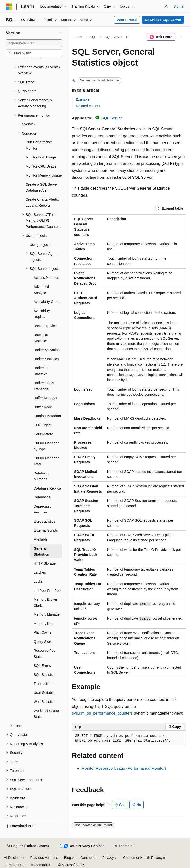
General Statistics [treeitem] (41, 551)
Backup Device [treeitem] (45, 326)
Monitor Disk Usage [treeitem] (41, 157)
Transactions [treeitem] (44, 684)
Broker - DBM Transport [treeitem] (44, 386)
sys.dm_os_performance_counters (102, 713)
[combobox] (34, 43)
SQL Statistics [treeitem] (44, 675)
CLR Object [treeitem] (43, 425)
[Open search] (166, 7)
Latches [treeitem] (40, 572)
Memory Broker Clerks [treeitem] (46, 602)
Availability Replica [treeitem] (42, 314)
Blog (68, 858)
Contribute (88, 858)
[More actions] (182, 37)
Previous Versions (44, 858)
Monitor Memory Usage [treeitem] (44, 175)
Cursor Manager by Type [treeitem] (46, 446)
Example (83, 99)
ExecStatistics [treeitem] (44, 521)
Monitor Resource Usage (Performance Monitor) (124, 768)
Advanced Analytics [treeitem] (41, 290)
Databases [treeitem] (42, 497)
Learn (77, 37)
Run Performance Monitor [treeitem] (39, 145)
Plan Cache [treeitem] (43, 632)
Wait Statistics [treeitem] (44, 702)
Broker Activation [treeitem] (47, 350)
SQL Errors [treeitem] (42, 666)
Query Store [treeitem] (43, 642)
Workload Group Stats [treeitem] (46, 714)
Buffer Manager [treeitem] (46, 398)
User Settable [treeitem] (44, 693)
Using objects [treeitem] (40, 245)
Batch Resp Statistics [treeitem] (43, 338)
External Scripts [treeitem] (46, 530)
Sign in (179, 6)
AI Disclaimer (14, 858)
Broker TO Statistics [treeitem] (42, 371)
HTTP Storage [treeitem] (45, 563)
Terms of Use (14, 865)
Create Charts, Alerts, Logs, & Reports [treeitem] (42, 203)
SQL (93, 37)
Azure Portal (127, 20)
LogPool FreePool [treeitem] (47, 591)
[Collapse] (61, 33)
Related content (88, 106)
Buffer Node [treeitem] (43, 407)
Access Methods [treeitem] (46, 278)
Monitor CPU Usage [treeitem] (41, 166)
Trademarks (39, 865)
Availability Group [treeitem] (47, 302)
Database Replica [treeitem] (47, 488)
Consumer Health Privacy (143, 858)
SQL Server (114, 37)
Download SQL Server (163, 20)
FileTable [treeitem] (41, 539)
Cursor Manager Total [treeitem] (46, 461)
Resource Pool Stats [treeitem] (45, 654)
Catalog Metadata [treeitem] (47, 416)
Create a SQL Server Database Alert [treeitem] (42, 187)
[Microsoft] (9, 7)
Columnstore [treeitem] (43, 434)
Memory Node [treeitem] (45, 624)
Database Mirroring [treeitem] (41, 476)
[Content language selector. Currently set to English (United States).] (28, 846)
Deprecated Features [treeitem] (43, 509)
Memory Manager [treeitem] (47, 614)
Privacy (108, 858)
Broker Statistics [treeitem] (46, 359)
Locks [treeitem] (38, 581)
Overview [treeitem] (29, 124)
